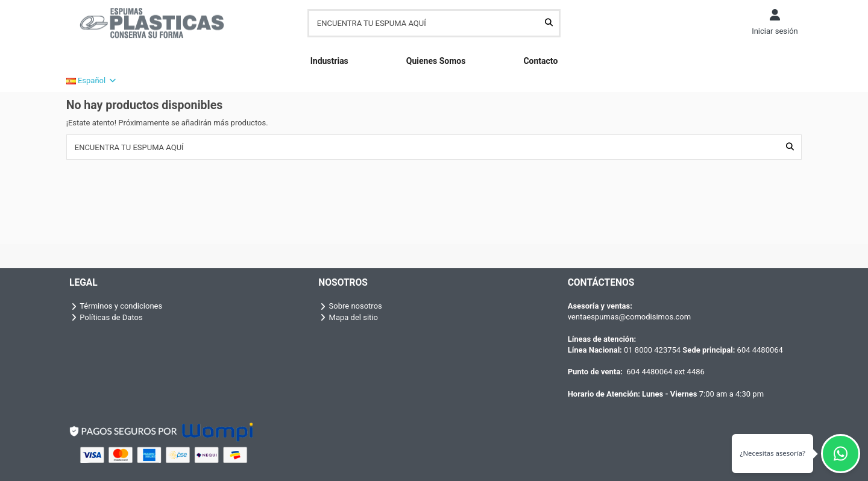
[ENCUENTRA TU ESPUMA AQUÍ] (549, 23)
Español (92, 80)
